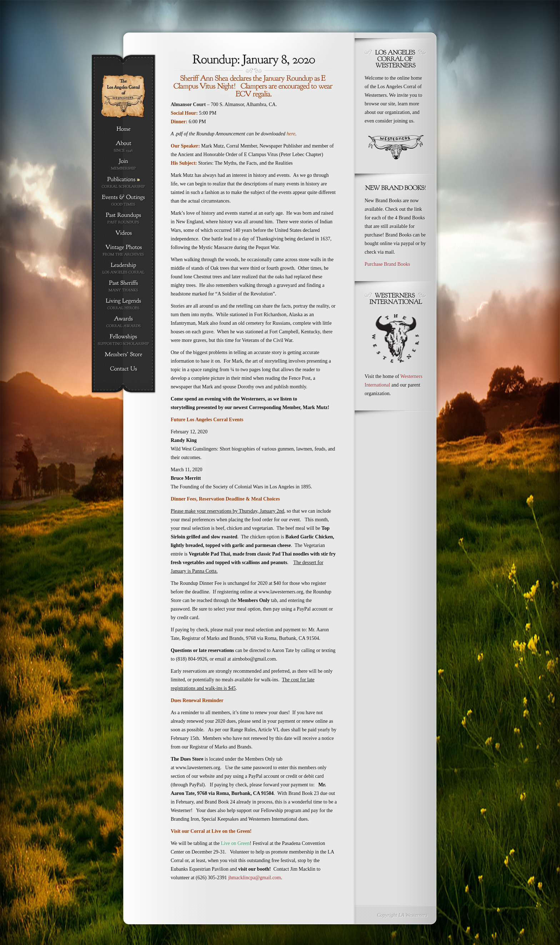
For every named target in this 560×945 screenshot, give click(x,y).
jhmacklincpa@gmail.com (255, 878)
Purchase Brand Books (387, 264)
